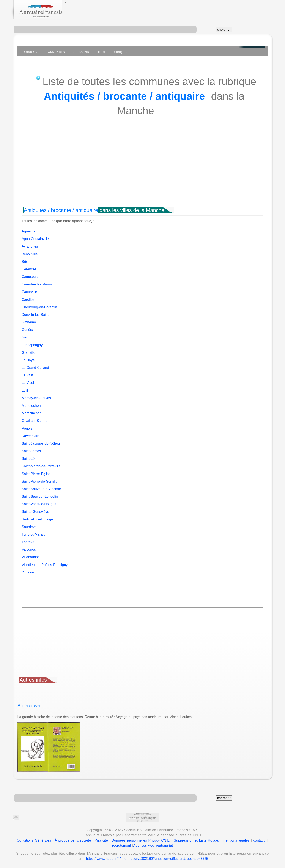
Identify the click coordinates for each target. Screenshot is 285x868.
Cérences (29, 269)
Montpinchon (32, 413)
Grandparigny (32, 345)
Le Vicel (28, 383)
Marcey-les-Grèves (36, 398)
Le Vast (28, 375)
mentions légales (236, 840)
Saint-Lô (28, 459)
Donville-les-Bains (36, 315)
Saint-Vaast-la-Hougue (39, 504)
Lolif (25, 390)
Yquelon (28, 572)
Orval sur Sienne (35, 421)
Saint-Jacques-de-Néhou (41, 443)
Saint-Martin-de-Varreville (41, 466)
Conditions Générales (34, 840)
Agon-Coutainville (35, 239)
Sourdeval (30, 527)
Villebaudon (31, 557)
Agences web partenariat (153, 845)
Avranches (30, 246)
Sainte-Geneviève (35, 512)
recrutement (122, 845)
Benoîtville (30, 254)
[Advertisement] (143, 170)
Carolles (28, 300)
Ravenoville (31, 436)
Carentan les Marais (37, 284)
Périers (27, 428)
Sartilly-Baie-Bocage (37, 519)
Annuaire (32, 52)
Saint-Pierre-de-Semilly (40, 481)
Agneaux (29, 231)
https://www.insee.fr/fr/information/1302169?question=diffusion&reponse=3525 (147, 859)
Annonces (57, 52)
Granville (29, 353)
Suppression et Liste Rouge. (197, 840)
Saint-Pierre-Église (36, 474)
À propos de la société (73, 840)
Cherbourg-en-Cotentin (39, 307)
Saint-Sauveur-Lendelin (40, 496)
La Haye (28, 360)
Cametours (30, 277)
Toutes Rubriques (113, 52)
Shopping (81, 52)
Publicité (101, 840)
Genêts (27, 330)
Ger (25, 337)
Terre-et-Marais (33, 534)
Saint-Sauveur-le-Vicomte (41, 489)
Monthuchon (31, 406)
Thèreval (28, 542)
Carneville (29, 292)
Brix (25, 262)
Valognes (29, 549)
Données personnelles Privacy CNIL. (141, 840)
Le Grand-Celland (35, 368)
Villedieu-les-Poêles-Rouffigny (45, 565)
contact (259, 840)
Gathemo (29, 322)
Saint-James (31, 451)
